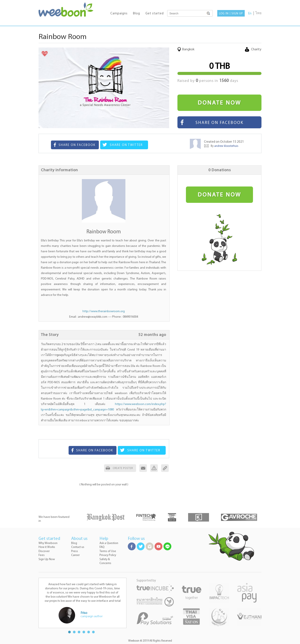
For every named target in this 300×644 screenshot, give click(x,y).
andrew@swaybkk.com (93, 317)
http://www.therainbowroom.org (104, 311)
